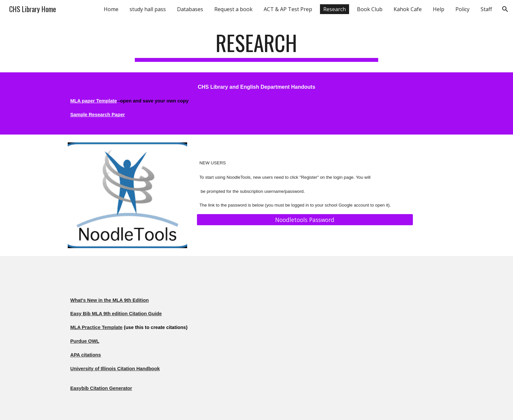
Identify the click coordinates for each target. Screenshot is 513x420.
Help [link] (439, 9)
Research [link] (335, 9)
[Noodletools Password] (305, 220)
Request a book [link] (233, 9)
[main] (256, 46)
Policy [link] (462, 9)
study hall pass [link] (148, 9)
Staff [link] (486, 9)
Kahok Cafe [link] (408, 9)
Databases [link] (190, 9)
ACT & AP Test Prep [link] (288, 9)
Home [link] (111, 9)
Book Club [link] (370, 9)
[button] (505, 9)
